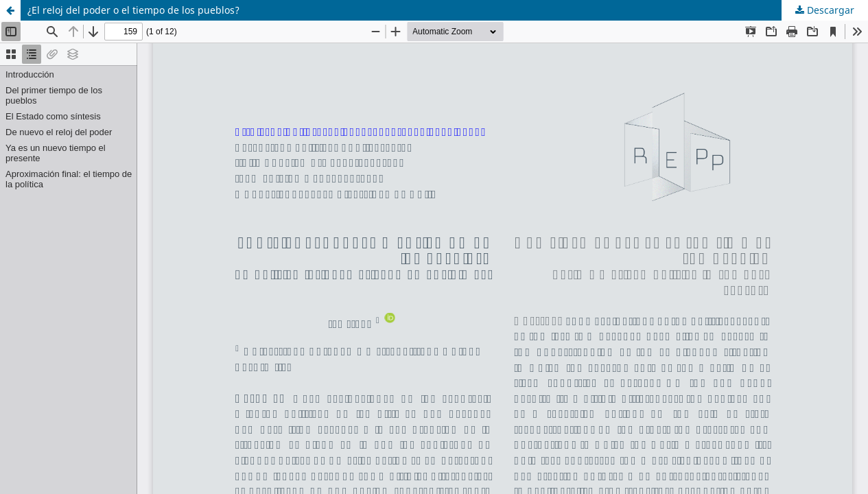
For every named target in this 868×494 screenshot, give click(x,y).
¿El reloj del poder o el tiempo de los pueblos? (133, 10)
